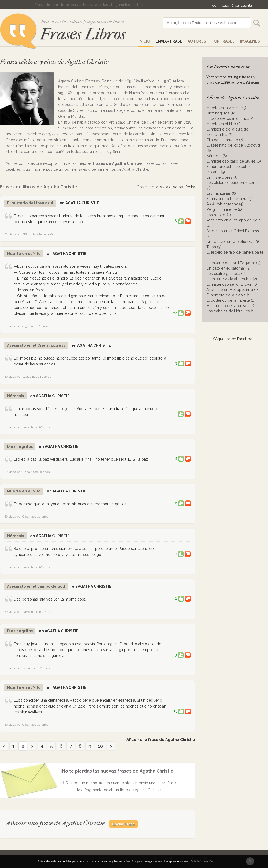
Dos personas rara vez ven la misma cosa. (50, 599)
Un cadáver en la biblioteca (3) (233, 242)
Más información (202, 861)
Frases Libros (83, 34)
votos (178, 187)
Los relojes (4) (219, 215)
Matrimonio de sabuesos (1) (230, 306)
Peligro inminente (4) (224, 209)
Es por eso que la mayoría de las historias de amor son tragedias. (70, 504)
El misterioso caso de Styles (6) (234, 161)
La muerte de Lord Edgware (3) (233, 263)
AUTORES (197, 41)
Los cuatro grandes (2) (226, 274)
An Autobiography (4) (225, 204)
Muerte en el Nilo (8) (224, 124)
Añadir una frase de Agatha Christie (161, 740)
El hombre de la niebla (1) (228, 295)
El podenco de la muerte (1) (230, 300)
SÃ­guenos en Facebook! (234, 339)
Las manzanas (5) (221, 193)
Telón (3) (214, 247)
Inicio (144, 41)
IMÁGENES (250, 41)
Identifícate (220, 5)
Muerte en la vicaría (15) (226, 108)
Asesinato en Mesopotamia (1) (232, 290)
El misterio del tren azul (30, 203)
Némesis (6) (217, 156)
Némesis (15, 396)
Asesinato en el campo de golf (36, 586)
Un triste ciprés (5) (222, 177)
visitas (165, 187)
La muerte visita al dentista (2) (232, 279)
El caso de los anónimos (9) (230, 118)
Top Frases (223, 41)
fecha (190, 187)
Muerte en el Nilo (24, 254)
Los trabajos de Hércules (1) (230, 311)
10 (100, 746)
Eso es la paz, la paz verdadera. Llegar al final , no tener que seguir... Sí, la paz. (81, 459)
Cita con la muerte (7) (225, 140)
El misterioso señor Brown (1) (232, 284)
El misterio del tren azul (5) (229, 199)
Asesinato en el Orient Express (36, 345)
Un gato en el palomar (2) (228, 268)
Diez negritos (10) (222, 113)
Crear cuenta (242, 5)
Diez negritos (20, 446)
